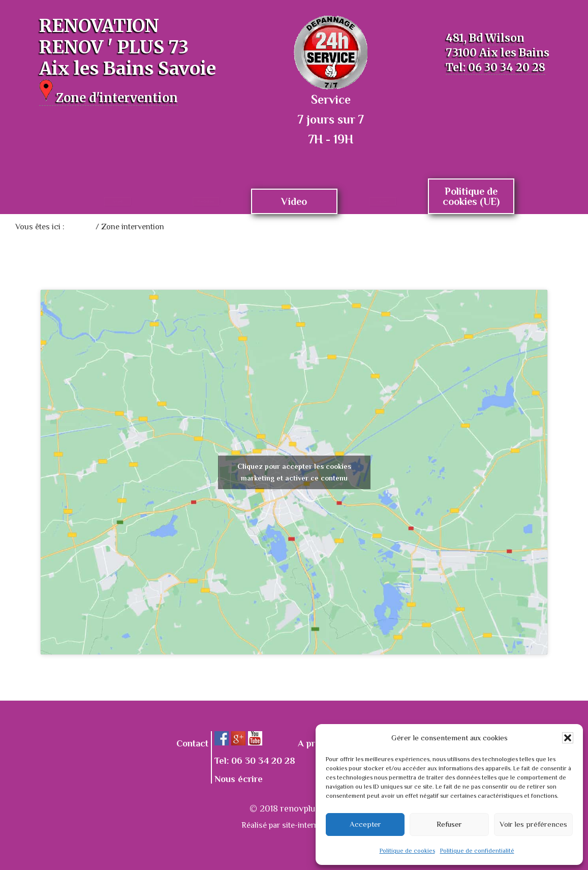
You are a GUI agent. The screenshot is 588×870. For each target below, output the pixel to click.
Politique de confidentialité (477, 851)
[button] (568, 738)
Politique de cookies (407, 851)
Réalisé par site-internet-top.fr (294, 825)
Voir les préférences (533, 824)
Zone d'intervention (130, 96)
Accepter (365, 824)
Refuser (449, 824)
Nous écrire (239, 779)
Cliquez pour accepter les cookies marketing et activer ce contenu (294, 472)
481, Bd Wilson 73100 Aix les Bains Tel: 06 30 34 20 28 (494, 52)
